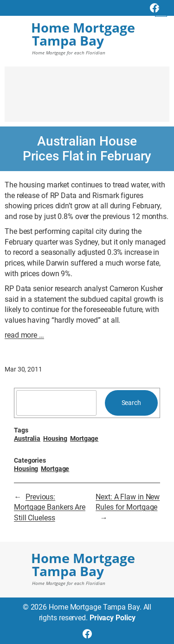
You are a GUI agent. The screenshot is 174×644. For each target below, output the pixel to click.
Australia (27, 438)
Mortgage (84, 438)
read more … (24, 335)
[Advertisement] (87, 99)
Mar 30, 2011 (23, 369)
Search (131, 403)
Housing (55, 438)
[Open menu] (161, 11)
